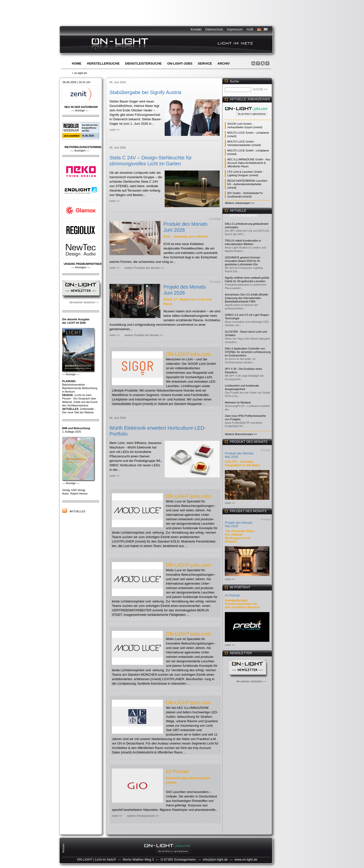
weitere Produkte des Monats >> (144, 268)
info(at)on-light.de (215, 859)
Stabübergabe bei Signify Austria (145, 92)
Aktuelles (78, 511)
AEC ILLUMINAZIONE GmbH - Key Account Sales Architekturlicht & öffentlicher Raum (249, 163)
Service (205, 63)
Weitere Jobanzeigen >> (240, 203)
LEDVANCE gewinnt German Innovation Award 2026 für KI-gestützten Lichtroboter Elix (243, 261)
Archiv (224, 63)
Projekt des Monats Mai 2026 (239, 524)
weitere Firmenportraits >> (143, 816)
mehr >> (115, 130)
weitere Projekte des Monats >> (144, 335)
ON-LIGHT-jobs (180, 63)
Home (77, 63)
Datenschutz (214, 29)
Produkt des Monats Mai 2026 (239, 455)
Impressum (235, 29)
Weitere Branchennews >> (241, 434)
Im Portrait (177, 771)
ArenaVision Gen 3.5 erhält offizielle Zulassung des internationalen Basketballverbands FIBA (246, 298)
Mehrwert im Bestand (238, 402)
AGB (250, 29)
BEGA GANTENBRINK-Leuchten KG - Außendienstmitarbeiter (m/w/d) (247, 184)
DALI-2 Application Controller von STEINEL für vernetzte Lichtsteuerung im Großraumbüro (248, 352)
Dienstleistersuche (143, 63)
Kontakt (196, 29)
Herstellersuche (103, 63)
